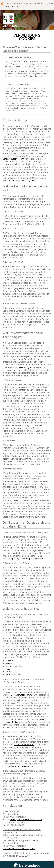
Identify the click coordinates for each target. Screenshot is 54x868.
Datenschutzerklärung (13, 159)
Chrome (9, 661)
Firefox (9, 663)
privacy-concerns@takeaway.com (19, 181)
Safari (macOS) (13, 674)
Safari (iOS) (11, 672)
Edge (8, 669)
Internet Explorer (14, 666)
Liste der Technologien (21, 367)
